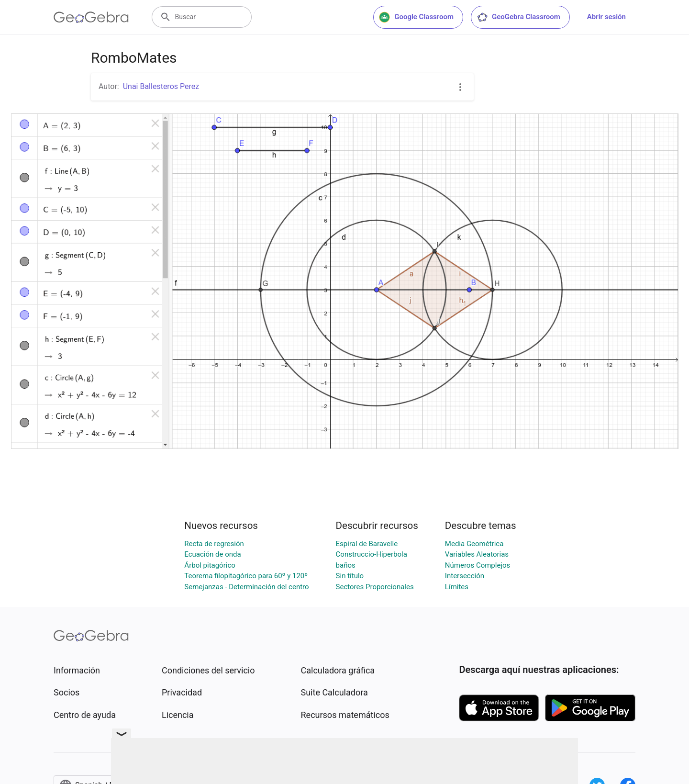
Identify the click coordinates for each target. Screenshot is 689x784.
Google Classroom (416, 17)
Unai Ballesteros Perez (161, 86)
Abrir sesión (606, 17)
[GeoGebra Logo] (91, 17)
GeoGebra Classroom (518, 17)
